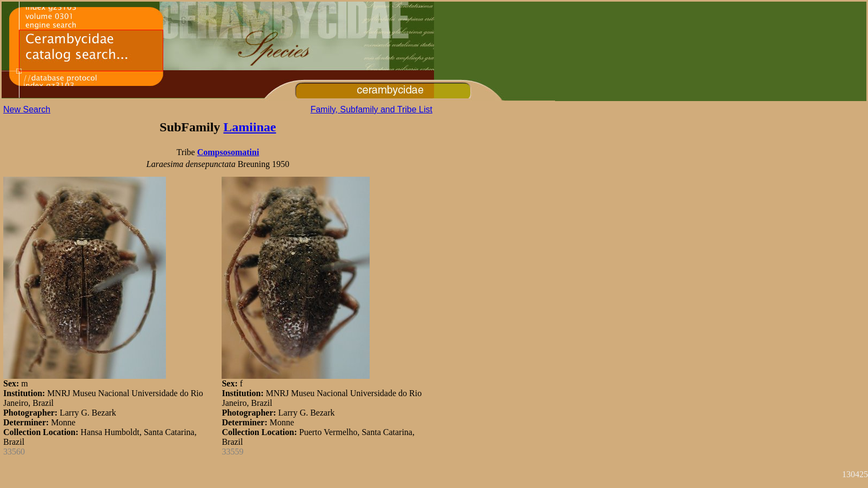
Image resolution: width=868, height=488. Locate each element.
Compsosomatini (228, 152)
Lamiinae (249, 127)
